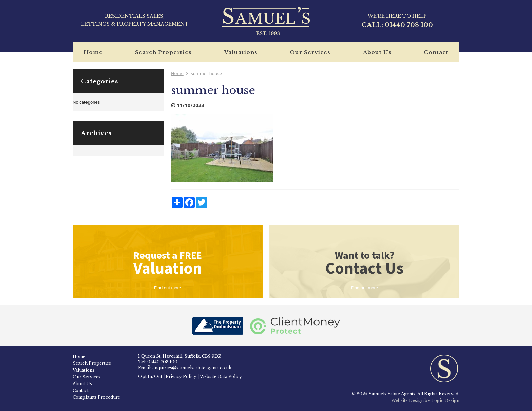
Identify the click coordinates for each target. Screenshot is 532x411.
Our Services (310, 52)
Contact (436, 52)
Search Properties (163, 52)
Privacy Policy (181, 377)
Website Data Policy (221, 377)
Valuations (241, 52)
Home (93, 52)
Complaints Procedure (96, 397)
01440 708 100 (409, 25)
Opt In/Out (150, 377)
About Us (377, 52)
